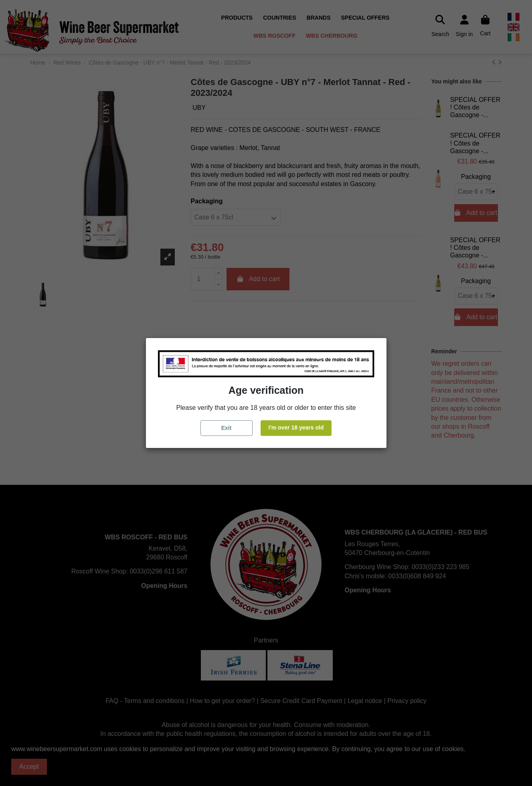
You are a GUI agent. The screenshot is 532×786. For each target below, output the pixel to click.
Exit (227, 428)
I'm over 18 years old (296, 427)
